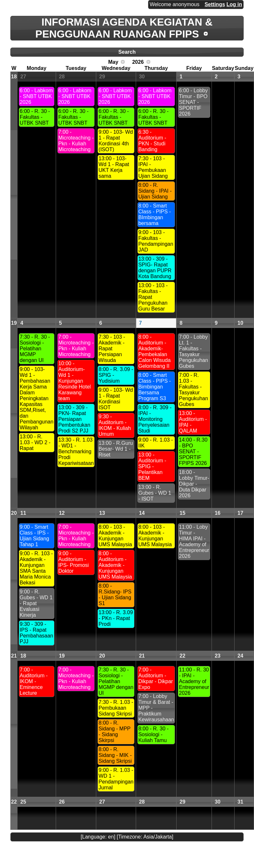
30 (142, 77)
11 (23, 513)
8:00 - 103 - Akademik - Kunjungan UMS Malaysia (115, 536)
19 (14, 323)
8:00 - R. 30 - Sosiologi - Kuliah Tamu (153, 734)
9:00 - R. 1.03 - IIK (156, 443)
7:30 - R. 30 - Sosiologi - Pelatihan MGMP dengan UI (35, 349)
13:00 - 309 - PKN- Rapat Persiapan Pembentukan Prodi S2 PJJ (74, 419)
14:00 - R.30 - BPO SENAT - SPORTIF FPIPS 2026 (193, 451)
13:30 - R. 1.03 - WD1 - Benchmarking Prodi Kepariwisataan (76, 451)
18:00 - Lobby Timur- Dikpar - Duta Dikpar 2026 (194, 484)
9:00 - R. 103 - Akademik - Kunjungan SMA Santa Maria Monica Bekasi (36, 568)
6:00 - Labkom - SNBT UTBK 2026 (36, 96)
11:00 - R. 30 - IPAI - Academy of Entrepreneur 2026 (194, 681)
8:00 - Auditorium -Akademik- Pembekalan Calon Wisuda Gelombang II (155, 351)
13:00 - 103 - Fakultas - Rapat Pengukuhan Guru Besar (153, 297)
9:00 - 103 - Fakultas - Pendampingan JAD (156, 241)
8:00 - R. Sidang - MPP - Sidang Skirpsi (115, 732)
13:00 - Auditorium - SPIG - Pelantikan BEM (152, 466)
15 (182, 513)
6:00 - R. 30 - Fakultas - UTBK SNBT (35, 117)
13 (102, 513)
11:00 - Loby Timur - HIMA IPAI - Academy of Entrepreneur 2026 (194, 541)
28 (62, 77)
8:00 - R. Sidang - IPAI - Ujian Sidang (155, 191)
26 (62, 802)
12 (62, 513)
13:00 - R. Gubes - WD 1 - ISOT (155, 493)
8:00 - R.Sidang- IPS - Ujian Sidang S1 (115, 595)
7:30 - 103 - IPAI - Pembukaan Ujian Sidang (153, 167)
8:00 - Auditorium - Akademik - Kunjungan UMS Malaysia (115, 565)
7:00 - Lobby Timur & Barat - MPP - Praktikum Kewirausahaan (156, 708)
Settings (215, 4)
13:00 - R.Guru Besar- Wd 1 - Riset (116, 449)
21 (14, 656)
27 (23, 77)
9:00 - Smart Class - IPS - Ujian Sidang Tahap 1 (35, 536)
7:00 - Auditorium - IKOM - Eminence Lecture (34, 681)
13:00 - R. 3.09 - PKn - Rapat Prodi (116, 618)
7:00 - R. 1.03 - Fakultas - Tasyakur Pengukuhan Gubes (193, 390)
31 (240, 802)
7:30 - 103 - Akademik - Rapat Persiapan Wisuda (112, 349)
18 (14, 77)
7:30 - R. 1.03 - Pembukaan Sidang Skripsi (116, 708)
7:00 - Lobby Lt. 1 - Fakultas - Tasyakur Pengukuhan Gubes (193, 351)
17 (240, 513)
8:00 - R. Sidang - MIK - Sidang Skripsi (115, 755)
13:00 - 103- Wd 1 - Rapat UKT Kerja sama (114, 167)
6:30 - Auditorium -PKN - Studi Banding (152, 141)
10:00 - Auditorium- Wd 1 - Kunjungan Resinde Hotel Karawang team (75, 381)
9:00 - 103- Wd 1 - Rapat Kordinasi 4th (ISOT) (116, 141)
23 (218, 656)
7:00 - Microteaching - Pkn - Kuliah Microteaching (76, 141)
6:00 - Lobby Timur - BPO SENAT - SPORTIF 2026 (193, 102)
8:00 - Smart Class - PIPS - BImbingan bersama (155, 214)
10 (240, 323)
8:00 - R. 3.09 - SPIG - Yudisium (116, 375)
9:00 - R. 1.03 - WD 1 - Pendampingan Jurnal (116, 779)
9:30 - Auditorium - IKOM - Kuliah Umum (115, 425)
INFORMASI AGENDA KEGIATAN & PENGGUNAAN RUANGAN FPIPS (124, 28)
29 (102, 77)
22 (182, 656)
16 (218, 513)
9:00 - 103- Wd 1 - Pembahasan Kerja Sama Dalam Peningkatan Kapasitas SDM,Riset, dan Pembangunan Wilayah (37, 398)
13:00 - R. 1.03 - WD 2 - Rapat (35, 442)
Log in (234, 4)
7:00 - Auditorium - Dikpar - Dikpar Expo (156, 678)
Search (127, 52)
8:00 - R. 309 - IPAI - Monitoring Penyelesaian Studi (155, 419)
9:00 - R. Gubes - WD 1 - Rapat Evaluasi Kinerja (36, 603)
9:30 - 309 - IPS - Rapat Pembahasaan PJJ (36, 633)
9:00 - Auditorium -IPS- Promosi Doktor (74, 562)
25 (23, 802)
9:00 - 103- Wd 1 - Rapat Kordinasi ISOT (116, 399)
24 (240, 656)
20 (14, 513)
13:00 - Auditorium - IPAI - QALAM (193, 422)
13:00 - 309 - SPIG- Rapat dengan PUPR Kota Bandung (155, 268)
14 (142, 513)
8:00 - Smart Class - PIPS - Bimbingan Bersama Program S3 (155, 387)
